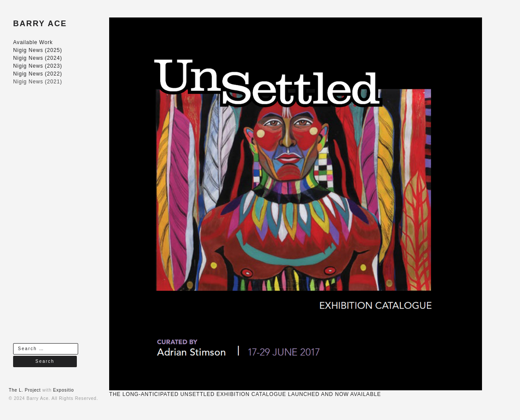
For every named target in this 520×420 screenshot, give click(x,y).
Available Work (33, 42)
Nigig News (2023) (38, 66)
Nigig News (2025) (38, 50)
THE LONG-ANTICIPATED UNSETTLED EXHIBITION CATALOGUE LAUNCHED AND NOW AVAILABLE (245, 394)
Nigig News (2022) (38, 74)
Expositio (64, 390)
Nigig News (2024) (38, 58)
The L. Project (25, 390)
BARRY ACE (40, 24)
